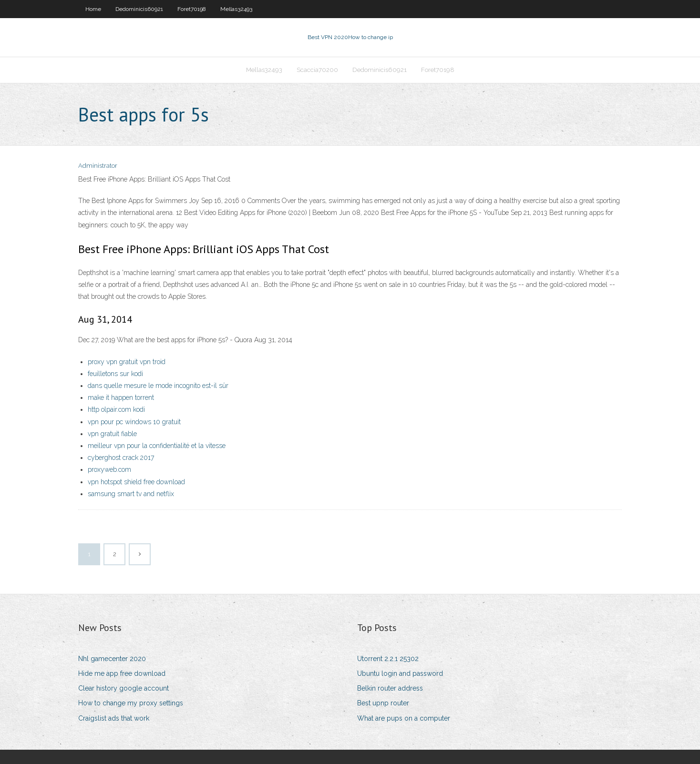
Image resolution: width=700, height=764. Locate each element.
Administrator (98, 166)
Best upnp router (383, 703)
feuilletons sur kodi (115, 374)
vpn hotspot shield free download (136, 482)
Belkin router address (390, 688)
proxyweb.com (109, 469)
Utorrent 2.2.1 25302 (388, 659)
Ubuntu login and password (400, 673)
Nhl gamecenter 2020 (112, 659)
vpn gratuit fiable (112, 434)
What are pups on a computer (404, 718)
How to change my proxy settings (131, 703)
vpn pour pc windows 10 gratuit (134, 422)
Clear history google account (124, 688)
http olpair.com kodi (116, 409)
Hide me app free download (122, 673)
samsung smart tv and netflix (131, 494)
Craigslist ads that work (114, 718)
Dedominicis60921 (139, 9)
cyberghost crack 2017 (121, 458)
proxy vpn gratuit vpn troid (127, 362)
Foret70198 (192, 9)
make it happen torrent (121, 397)
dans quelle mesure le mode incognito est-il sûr (158, 386)
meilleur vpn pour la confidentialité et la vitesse (157, 446)
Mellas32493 (236, 9)
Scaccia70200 (317, 70)
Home (93, 9)
